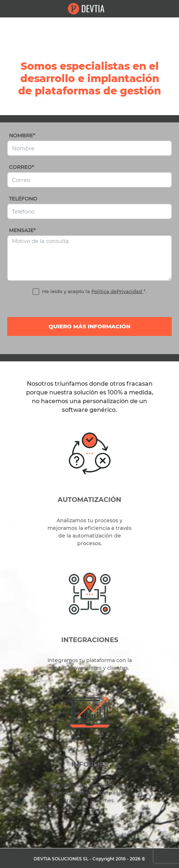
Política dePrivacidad (117, 291)
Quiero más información (89, 326)
